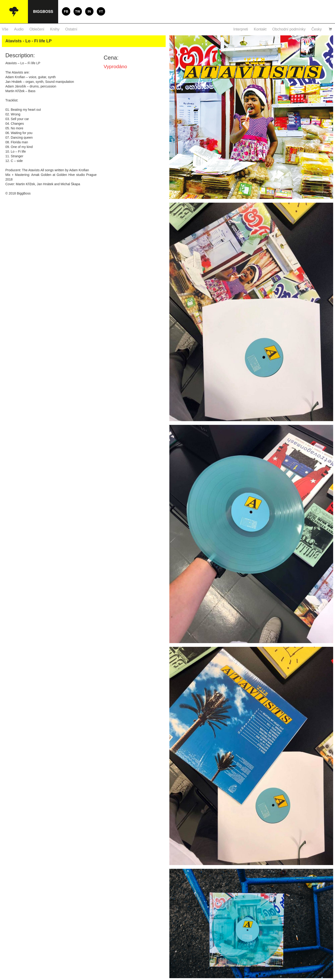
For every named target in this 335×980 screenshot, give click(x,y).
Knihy (55, 29)
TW (78, 11)
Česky (317, 29)
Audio (19, 29)
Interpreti (241, 29)
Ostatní (71, 29)
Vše (5, 29)
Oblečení (37, 29)
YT (101, 11)
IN (89, 11)
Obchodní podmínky (289, 29)
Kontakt (260, 29)
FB (66, 11)
